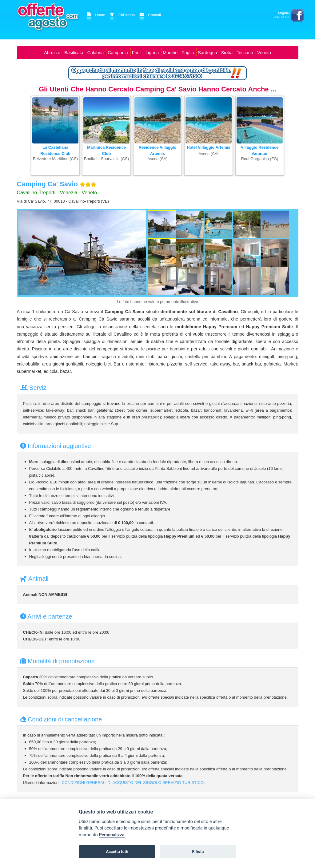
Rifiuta (198, 852)
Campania (118, 53)
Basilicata (74, 53)
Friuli (137, 53)
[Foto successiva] (142, 254)
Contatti (150, 15)
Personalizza (112, 835)
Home (96, 15)
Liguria (152, 53)
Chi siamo (122, 15)
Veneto (264, 53)
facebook (297, 15)
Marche (170, 53)
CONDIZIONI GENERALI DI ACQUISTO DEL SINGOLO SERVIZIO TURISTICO (133, 783)
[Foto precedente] (26, 254)
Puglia (188, 53)
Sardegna (207, 53)
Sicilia (227, 53)
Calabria (96, 53)
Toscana (245, 53)
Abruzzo (52, 53)
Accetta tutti (117, 852)
